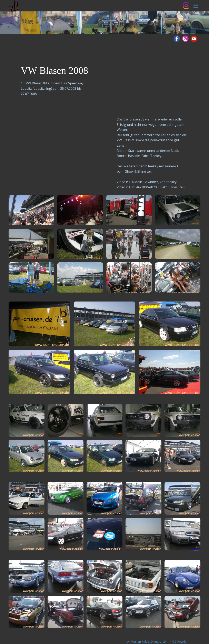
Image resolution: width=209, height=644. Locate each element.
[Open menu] (196, 6)
